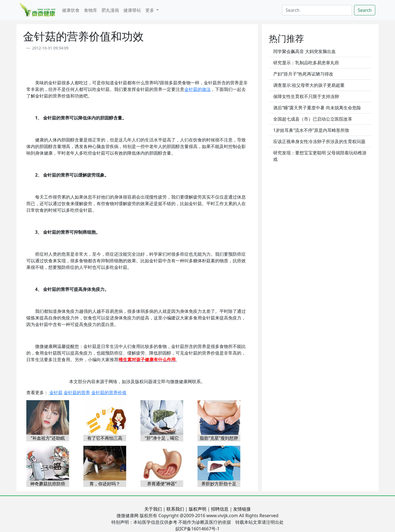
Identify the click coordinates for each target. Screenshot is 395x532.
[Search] (317, 10)
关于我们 (153, 509)
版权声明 (198, 509)
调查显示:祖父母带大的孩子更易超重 (309, 85)
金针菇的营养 (77, 392)
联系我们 (175, 509)
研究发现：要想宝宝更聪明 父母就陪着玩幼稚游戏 (320, 156)
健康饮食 (71, 10)
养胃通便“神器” (162, 484)
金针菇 (56, 392)
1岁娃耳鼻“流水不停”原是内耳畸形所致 (311, 130)
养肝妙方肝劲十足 (219, 484)
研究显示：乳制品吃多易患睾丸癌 (306, 63)
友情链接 (242, 509)
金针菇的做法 (198, 89)
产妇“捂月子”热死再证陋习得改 (303, 74)
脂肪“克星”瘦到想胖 (219, 438)
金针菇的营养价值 (109, 392)
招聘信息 (220, 509)
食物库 (91, 10)
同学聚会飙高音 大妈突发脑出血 (304, 51)
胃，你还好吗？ (105, 484)
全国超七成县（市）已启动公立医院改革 (313, 119)
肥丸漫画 (110, 10)
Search (365, 10)
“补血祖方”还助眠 (48, 438)
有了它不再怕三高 (105, 438)
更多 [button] (150, 10)
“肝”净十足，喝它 (162, 438)
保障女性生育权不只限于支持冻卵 (306, 96)
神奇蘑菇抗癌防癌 (48, 484)
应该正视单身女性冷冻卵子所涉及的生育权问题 (319, 141)
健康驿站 (132, 10)
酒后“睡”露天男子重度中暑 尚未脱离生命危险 (317, 108)
